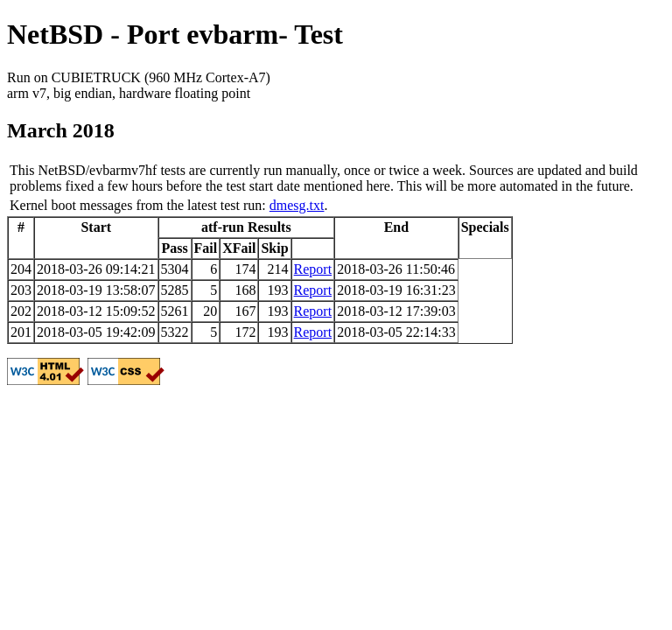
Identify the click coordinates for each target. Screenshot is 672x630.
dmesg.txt (297, 205)
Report (313, 269)
